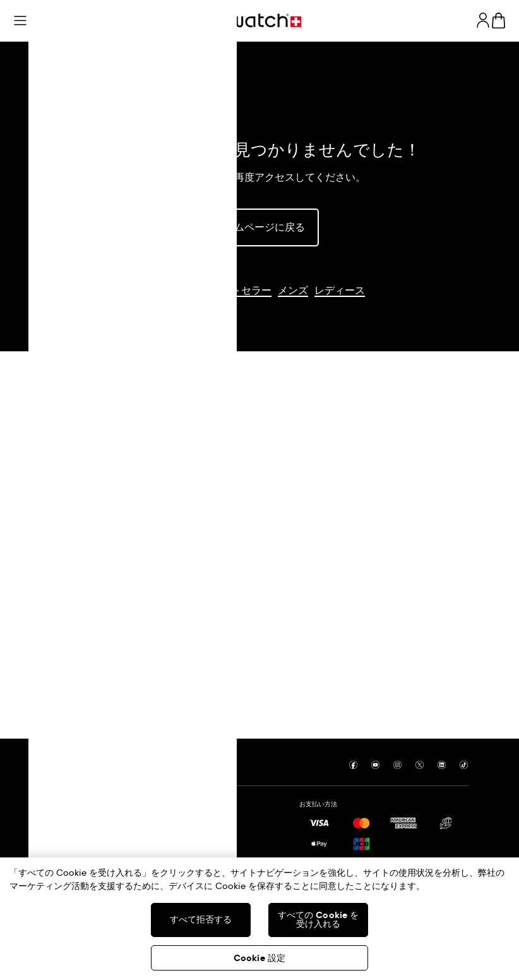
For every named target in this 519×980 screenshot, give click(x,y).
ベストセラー (241, 291)
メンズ (293, 291)
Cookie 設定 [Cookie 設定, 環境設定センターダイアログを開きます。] (259, 959)
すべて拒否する (201, 920)
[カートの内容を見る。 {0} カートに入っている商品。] (498, 21)
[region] (259, 919)
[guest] (483, 20)
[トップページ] (259, 21)
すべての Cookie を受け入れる (319, 920)
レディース (340, 291)
